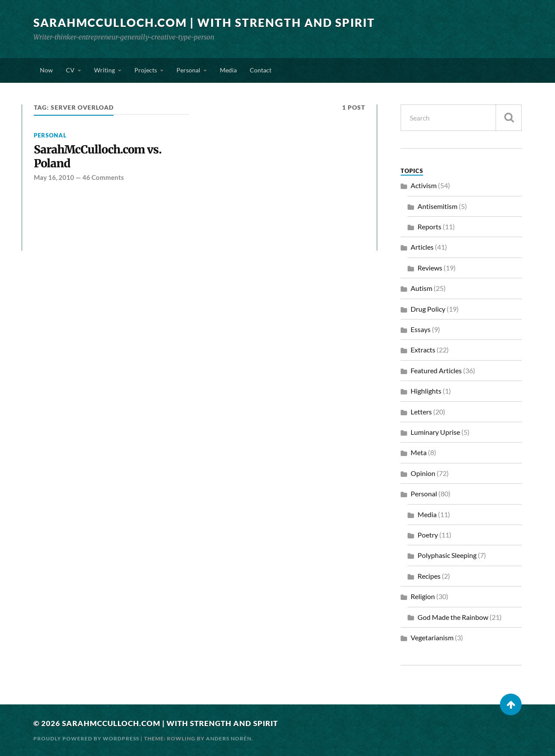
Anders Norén (229, 738)
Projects (146, 70)
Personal (188, 70)
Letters (421, 412)
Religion (423, 596)
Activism (424, 185)
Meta (419, 452)
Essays (421, 329)
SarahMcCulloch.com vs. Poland (98, 157)
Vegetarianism (432, 637)
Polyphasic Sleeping (447, 555)
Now (46, 70)
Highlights (426, 391)
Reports (429, 226)
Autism (421, 288)
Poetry (428, 535)
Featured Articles (436, 370)
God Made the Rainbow (453, 617)
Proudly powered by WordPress (86, 738)
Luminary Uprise (435, 432)
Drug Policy (428, 309)
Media (228, 70)
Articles (422, 247)
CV (70, 70)
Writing (104, 70)
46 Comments (103, 177)
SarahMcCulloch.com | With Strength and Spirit (204, 23)
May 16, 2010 (54, 177)
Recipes (429, 576)
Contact (261, 70)
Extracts (423, 350)
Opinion (423, 473)
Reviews (430, 268)
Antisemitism (437, 206)
